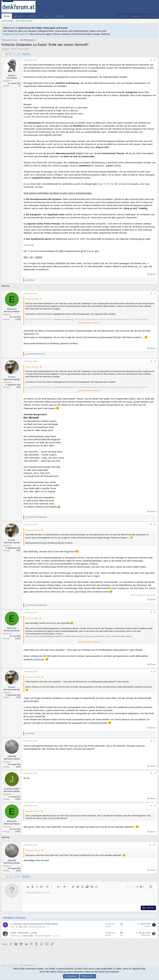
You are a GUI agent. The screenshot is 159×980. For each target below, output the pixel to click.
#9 (155, 806)
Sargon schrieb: (32, 299)
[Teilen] (151, 60)
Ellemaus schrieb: (33, 530)
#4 (155, 525)
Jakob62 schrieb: (33, 811)
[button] (25, 16)
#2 (155, 294)
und (36, 354)
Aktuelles (19, 16)
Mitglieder (60, 16)
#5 (155, 613)
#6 (155, 672)
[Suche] (151, 16)
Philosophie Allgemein (37, 927)
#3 (155, 361)
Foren (7, 16)
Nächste (26, 54)
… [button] (14, 54)
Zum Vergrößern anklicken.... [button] (90, 323)
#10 (154, 845)
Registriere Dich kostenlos (16, 34)
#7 (155, 741)
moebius (147, 926)
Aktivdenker (15, 936)
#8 (155, 773)
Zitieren (153, 274)
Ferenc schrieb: (32, 618)
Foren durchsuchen (24, 21)
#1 (155, 60)
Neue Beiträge (8, 21)
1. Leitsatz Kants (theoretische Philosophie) (34, 924)
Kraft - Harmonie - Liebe (24, 933)
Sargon (7, 49)
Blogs (46, 16)
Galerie (33, 16)
